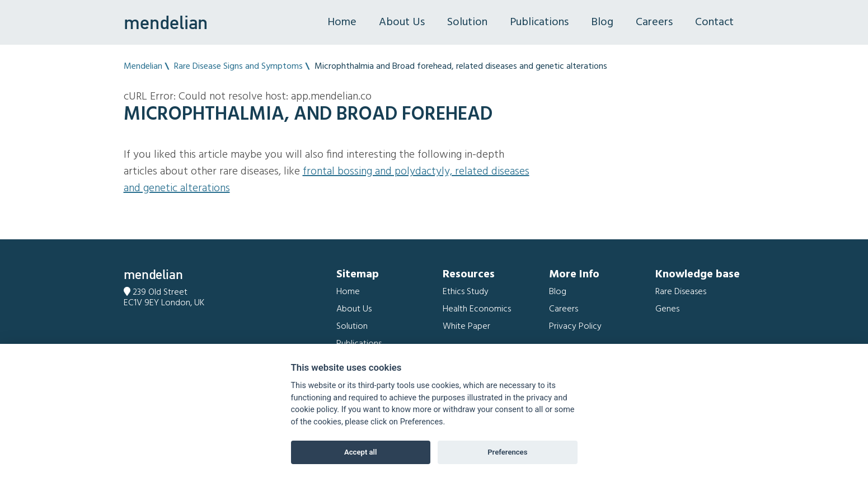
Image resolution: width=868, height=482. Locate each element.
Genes (667, 309)
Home (342, 22)
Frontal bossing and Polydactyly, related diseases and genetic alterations (327, 180)
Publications (539, 22)
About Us (402, 22)
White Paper (466, 327)
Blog (602, 22)
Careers (654, 22)
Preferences (507, 452)
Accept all (360, 452)
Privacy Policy (575, 327)
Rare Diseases (681, 292)
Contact (714, 22)
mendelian (166, 22)
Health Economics (477, 309)
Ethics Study (466, 292)
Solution (467, 22)
